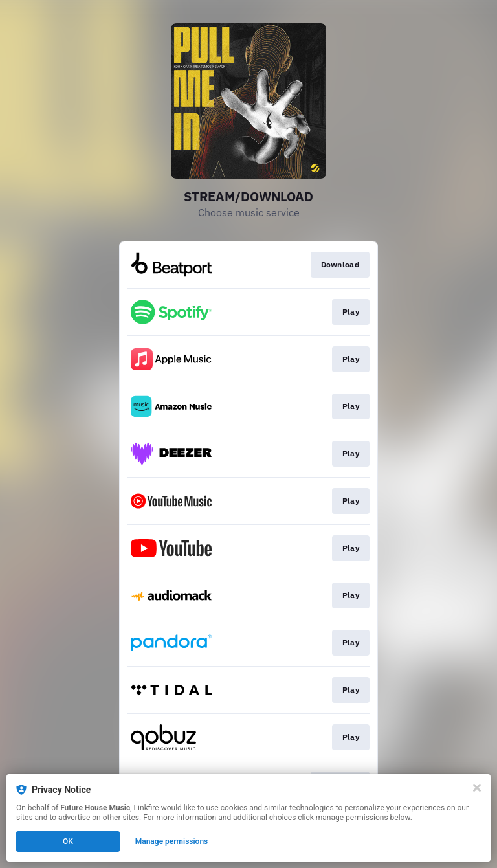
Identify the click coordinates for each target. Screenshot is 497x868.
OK (68, 841)
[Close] (477, 788)
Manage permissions (172, 841)
